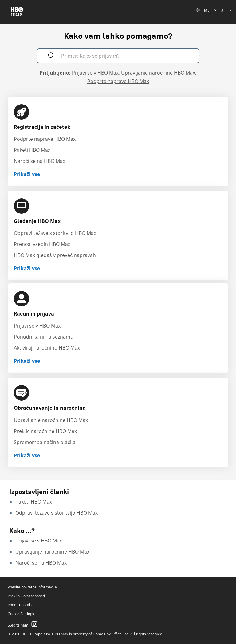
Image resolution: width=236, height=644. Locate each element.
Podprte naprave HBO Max (118, 81)
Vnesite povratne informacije (32, 587)
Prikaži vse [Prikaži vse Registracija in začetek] (27, 174)
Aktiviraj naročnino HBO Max (47, 348)
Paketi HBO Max (32, 150)
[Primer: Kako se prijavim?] (127, 57)
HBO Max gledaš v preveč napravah (55, 255)
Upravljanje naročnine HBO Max (158, 73)
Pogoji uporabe (21, 605)
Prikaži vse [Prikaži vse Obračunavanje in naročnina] (27, 455)
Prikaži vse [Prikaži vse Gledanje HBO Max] (27, 268)
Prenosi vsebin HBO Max (42, 244)
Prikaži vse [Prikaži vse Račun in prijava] (27, 361)
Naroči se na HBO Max (39, 161)
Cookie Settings (21, 614)
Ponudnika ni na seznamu (44, 337)
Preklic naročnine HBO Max (45, 431)
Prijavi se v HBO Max (95, 73)
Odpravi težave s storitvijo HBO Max (55, 233)
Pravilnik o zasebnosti (26, 596)
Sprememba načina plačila (45, 442)
